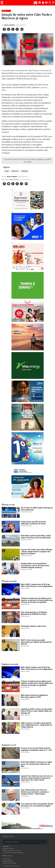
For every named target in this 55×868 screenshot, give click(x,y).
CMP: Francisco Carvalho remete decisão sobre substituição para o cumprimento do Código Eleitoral (36, 725)
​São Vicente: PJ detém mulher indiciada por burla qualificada (37, 509)
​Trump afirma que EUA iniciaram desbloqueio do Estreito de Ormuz (33, 523)
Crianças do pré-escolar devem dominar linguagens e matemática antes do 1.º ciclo (36, 749)
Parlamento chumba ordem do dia (33, 626)
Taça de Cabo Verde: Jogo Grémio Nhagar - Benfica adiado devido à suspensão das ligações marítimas (37, 551)
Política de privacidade (10, 863)
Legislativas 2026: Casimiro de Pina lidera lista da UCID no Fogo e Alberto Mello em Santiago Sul (37, 711)
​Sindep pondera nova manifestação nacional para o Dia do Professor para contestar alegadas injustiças (35, 565)
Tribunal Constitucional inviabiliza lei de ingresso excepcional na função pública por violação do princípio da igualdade (37, 600)
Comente (40, 159)
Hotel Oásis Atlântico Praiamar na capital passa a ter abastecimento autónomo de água (36, 764)
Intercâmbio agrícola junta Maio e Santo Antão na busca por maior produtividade (36, 537)
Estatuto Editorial (8, 861)
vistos (7, 171)
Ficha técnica (7, 859)
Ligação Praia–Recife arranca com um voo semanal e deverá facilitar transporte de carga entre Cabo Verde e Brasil (37, 778)
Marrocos (15, 171)
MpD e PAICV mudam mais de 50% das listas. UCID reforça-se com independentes (37, 585)
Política (4, 11)
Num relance (7, 856)
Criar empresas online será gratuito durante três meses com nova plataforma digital (37, 805)
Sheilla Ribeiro (9, 25)
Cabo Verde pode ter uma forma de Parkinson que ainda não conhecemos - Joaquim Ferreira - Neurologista (35, 792)
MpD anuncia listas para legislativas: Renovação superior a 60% (34, 696)
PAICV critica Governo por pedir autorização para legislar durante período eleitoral (36, 642)
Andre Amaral (14, 180)
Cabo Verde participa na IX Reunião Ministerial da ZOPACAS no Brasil (34, 613)
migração (24, 171)
